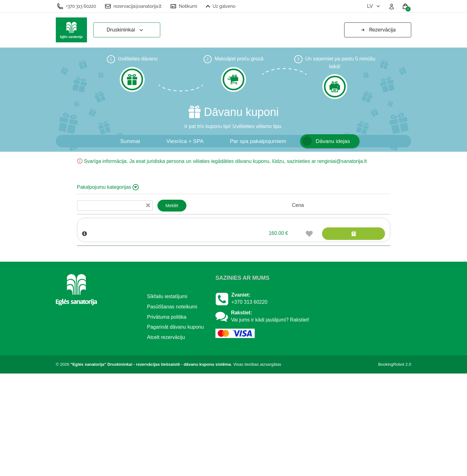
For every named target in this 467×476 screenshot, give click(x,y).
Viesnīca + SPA (185, 141)
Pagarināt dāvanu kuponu (176, 429)
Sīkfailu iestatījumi (167, 399)
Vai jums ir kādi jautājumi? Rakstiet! (270, 422)
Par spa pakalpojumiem (258, 141)
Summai (130, 141)
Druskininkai (125, 30)
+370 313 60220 (77, 6)
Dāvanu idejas (333, 141)
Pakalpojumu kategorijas (108, 187)
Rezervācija (378, 30)
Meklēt (172, 206)
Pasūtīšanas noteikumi (172, 409)
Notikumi (184, 6)
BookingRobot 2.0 (395, 467)
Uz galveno (221, 6)
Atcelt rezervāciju (166, 440)
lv (374, 6)
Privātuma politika (167, 419)
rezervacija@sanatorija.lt (133, 6)
